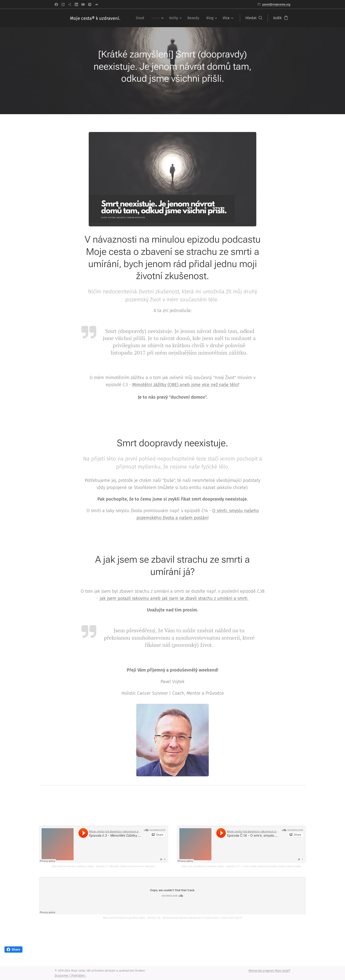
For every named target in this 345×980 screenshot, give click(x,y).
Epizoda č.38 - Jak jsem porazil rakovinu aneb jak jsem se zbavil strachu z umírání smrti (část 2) (195, 918)
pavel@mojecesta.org (276, 4)
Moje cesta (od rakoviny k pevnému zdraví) (73, 866)
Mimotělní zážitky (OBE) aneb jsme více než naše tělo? (186, 385)
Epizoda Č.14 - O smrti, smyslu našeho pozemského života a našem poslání (264, 866)
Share (13, 950)
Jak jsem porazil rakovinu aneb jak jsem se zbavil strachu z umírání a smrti (174, 599)
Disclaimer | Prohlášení (70, 975)
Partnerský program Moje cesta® (269, 971)
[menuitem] (141, 18)
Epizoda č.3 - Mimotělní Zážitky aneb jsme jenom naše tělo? (126, 866)
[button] (254, 18)
